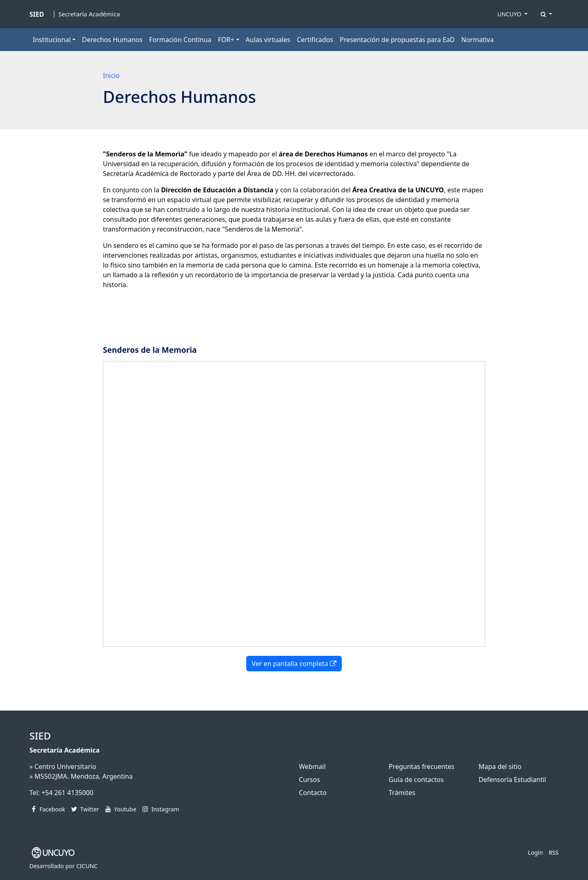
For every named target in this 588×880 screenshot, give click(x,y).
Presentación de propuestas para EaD (397, 40)
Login (536, 852)
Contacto (313, 793)
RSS (554, 852)
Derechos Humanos (112, 40)
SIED (40, 736)
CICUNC (87, 866)
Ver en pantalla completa (294, 664)
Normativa (478, 40)
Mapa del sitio (500, 766)
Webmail (312, 766)
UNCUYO (510, 14)
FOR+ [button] (226, 40)
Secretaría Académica (89, 14)
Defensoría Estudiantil (512, 780)
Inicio (111, 76)
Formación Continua (180, 40)
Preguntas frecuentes (422, 766)
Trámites (402, 793)
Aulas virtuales (268, 40)
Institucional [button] (52, 40)
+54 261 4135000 (67, 793)
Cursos (310, 780)
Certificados (315, 40)
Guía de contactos (416, 780)
